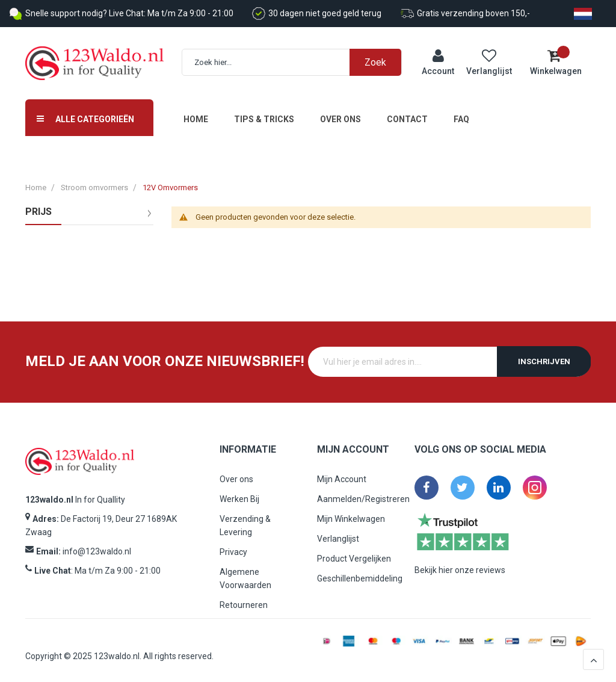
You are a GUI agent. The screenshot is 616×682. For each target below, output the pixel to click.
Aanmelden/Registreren (363, 499)
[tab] (89, 226)
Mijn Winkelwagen (351, 519)
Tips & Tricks (264, 119)
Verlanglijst (338, 539)
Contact (407, 119)
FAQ (461, 119)
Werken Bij (239, 499)
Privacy (233, 552)
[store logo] (94, 64)
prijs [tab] (38, 212)
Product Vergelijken (354, 559)
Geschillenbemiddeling (360, 578)
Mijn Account (342, 479)
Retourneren (244, 605)
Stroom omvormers (94, 188)
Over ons (340, 119)
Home (196, 119)
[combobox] (298, 62)
